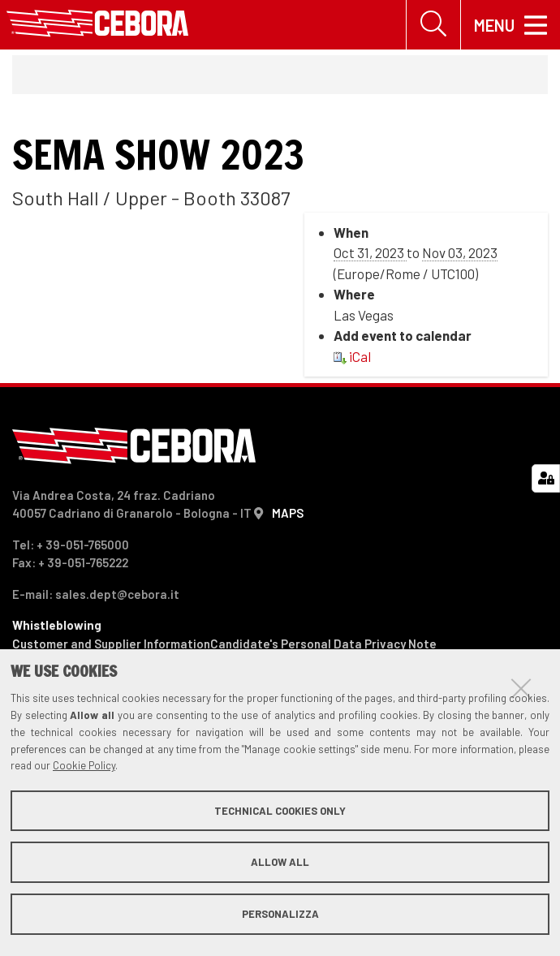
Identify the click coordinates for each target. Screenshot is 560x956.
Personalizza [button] (280, 914)
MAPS (288, 513)
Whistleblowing (57, 625)
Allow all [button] (280, 862)
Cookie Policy (84, 765)
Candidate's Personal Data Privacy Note (323, 644)
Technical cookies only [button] (280, 811)
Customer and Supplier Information (111, 644)
